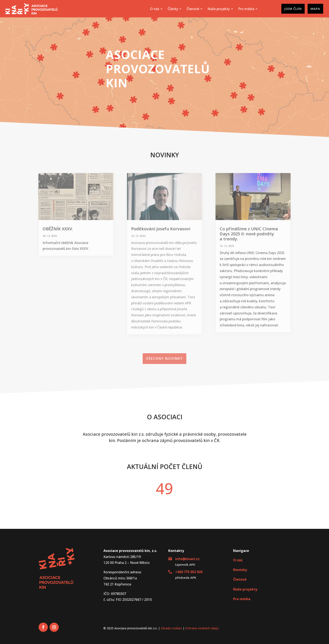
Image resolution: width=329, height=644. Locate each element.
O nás (238, 560)
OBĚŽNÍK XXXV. (58, 229)
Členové (240, 579)
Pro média (242, 599)
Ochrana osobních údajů (202, 628)
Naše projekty (245, 589)
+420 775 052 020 (189, 572)
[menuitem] (156, 9)
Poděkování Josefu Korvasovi (161, 229)
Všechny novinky (164, 359)
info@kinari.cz (187, 559)
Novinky (240, 570)
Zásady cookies (171, 628)
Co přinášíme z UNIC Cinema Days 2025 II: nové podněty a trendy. (249, 234)
